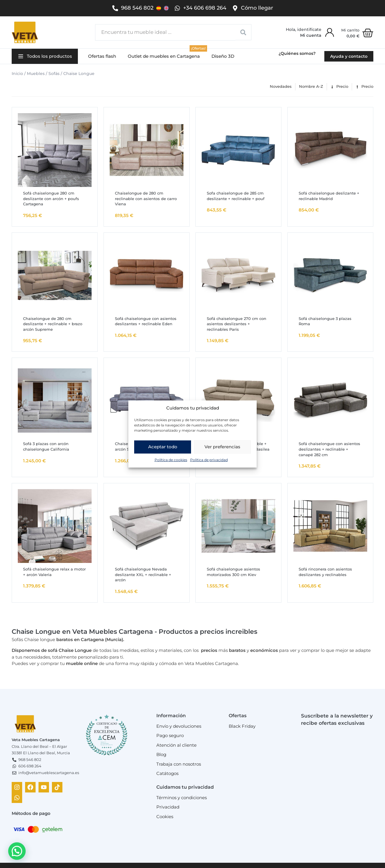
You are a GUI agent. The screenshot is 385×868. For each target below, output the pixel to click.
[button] (45, 56)
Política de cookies (171, 460)
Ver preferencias (222, 447)
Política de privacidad (209, 460)
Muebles (36, 73)
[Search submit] (243, 32)
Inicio (17, 73)
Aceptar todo (163, 447)
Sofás (54, 73)
